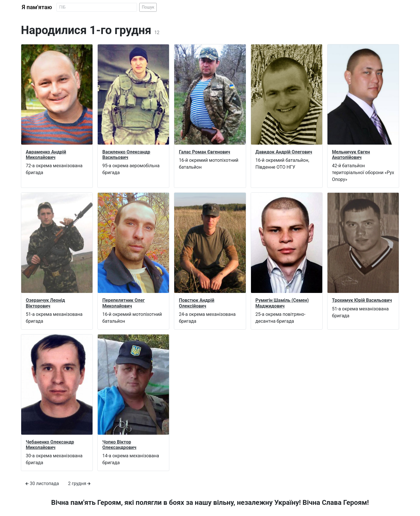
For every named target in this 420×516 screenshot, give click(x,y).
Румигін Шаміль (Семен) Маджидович (282, 303)
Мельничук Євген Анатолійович (351, 155)
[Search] (97, 7)
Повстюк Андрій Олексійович (197, 303)
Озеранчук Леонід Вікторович (45, 303)
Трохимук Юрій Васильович (362, 300)
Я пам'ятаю (37, 7)
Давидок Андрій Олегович (284, 152)
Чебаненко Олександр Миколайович (50, 445)
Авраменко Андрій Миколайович (46, 155)
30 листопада (42, 483)
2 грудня (79, 483)
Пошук (148, 7)
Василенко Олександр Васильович (126, 155)
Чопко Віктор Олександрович (119, 445)
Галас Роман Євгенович (204, 152)
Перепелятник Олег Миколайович (123, 303)
